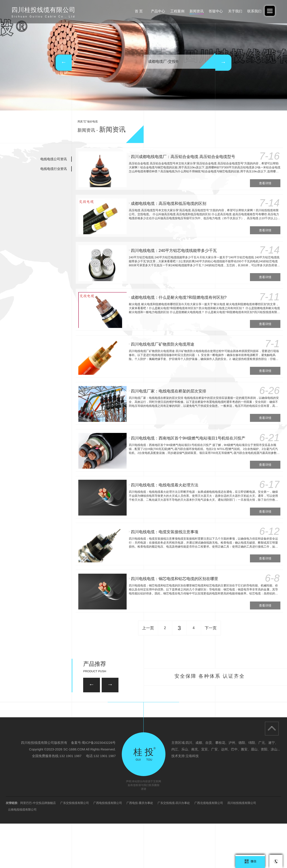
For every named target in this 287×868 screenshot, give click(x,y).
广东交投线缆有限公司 (75, 847)
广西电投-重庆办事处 (140, 847)
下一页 (211, 619)
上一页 (148, 619)
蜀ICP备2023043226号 (99, 787)
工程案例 (173, 11)
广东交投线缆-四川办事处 (174, 847)
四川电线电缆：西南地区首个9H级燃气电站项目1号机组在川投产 (187, 432)
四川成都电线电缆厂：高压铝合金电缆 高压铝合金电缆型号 (182, 157)
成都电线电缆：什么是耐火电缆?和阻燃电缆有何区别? (178, 295)
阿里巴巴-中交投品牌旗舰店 (38, 847)
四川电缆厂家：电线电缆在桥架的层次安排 (168, 386)
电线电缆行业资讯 (54, 169)
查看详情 (264, 182)
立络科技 (192, 800)
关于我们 (233, 11)
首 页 (132, 11)
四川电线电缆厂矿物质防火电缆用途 (162, 341)
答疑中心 (213, 11)
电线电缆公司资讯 (54, 159)
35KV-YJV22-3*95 (217, 719)
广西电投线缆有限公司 (108, 847)
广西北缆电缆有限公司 (209, 847)
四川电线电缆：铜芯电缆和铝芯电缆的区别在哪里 (174, 570)
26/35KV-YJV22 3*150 (69, 719)
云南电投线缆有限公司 (22, 854)
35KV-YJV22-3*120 (125, 696)
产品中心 (152, 11)
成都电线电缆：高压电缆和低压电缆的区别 (168, 203)
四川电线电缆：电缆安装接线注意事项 (164, 524)
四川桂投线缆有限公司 (242, 847)
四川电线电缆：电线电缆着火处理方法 (164, 478)
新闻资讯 (193, 11)
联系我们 (254, 11)
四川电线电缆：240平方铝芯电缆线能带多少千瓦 (173, 249)
